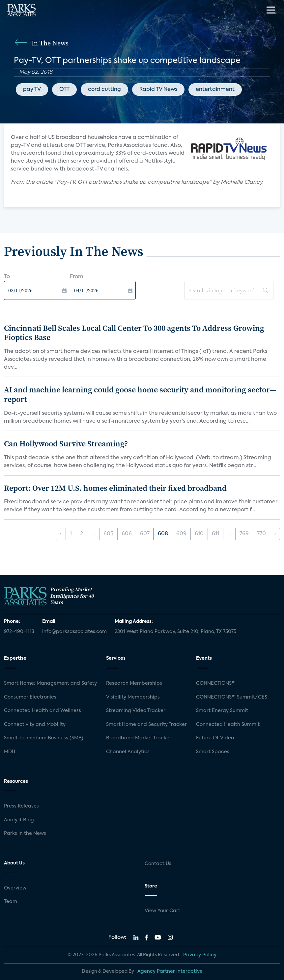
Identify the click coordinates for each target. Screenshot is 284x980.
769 (244, 534)
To (7, 277)
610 (199, 534)
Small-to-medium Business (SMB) (44, 738)
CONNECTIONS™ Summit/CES (232, 697)
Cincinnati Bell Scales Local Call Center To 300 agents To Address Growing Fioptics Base (134, 333)
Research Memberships (134, 683)
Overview (15, 888)
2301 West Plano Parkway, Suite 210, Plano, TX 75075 (175, 632)
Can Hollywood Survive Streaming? (66, 444)
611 (215, 534)
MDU (10, 752)
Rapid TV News (158, 90)
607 (145, 534)
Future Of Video (215, 738)
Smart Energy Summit (222, 711)
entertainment (215, 90)
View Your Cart (162, 911)
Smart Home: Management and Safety (50, 683)
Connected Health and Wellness (43, 711)
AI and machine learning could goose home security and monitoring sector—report (140, 394)
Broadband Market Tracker (139, 738)
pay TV (32, 90)
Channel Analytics (128, 752)
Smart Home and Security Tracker (146, 725)
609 (181, 534)
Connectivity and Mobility (35, 725)
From (77, 277)
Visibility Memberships (133, 697)
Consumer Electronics (30, 697)
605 (108, 534)
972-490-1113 (19, 632)
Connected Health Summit (228, 725)
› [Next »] (275, 534)
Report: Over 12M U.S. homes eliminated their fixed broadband (115, 488)
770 (261, 534)
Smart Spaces (213, 752)
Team (11, 902)
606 (127, 534)
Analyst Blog (19, 820)
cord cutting (104, 90)
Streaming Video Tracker (136, 711)
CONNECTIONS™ (216, 683)
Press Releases (21, 806)
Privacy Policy (200, 955)
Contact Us (158, 864)
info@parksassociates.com (74, 632)
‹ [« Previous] (61, 534)
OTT (64, 90)
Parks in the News (25, 834)
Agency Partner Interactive (170, 971)
